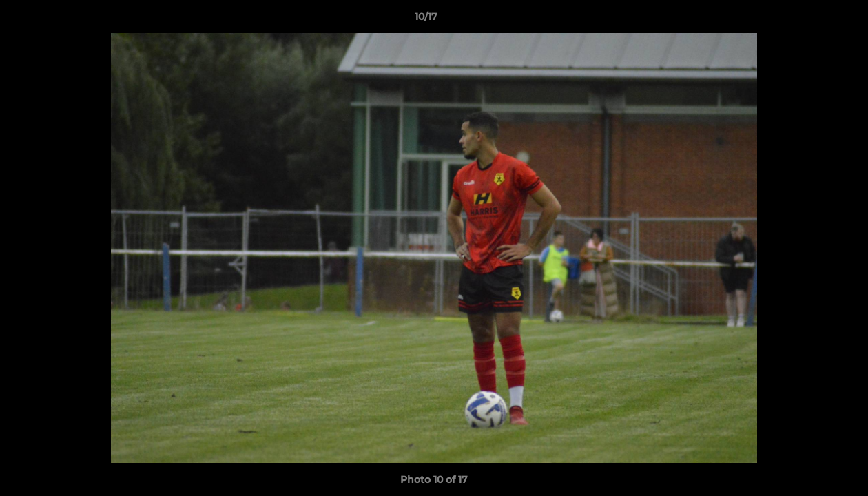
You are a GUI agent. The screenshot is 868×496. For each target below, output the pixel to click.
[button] (810, 20)
